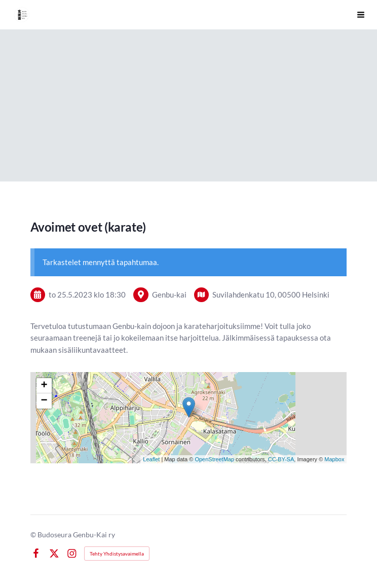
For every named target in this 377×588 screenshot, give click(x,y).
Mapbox (334, 459)
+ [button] (44, 386)
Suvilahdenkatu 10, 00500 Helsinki (271, 295)
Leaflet (151, 459)
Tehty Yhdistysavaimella (117, 554)
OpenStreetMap (214, 459)
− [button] (44, 401)
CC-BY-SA (281, 459)
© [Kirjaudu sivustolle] (34, 535)
